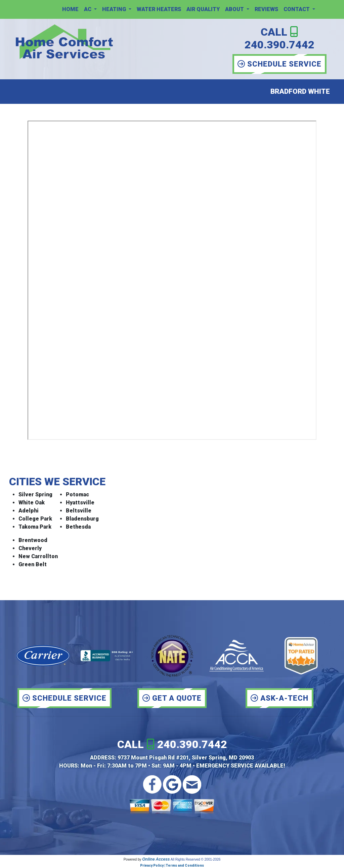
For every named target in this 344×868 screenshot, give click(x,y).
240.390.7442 (279, 45)
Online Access (156, 859)
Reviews (266, 9)
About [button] (235, 9)
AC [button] (88, 9)
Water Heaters (159, 9)
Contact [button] (297, 9)
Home (70, 9)
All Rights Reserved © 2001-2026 (196, 859)
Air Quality (203, 9)
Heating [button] (115, 9)
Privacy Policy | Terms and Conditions (172, 865)
